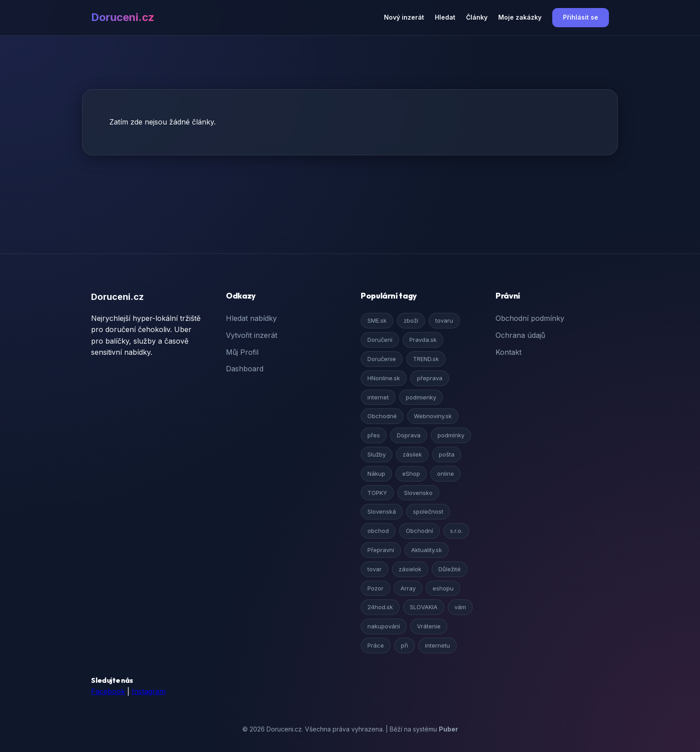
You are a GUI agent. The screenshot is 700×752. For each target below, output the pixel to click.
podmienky (421, 397)
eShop (411, 474)
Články (477, 17)
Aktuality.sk (427, 550)
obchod (378, 531)
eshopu (443, 588)
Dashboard (245, 369)
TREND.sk (426, 359)
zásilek (412, 454)
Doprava (409, 435)
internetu (437, 645)
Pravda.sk (423, 340)
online (446, 474)
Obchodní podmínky (530, 318)
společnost (428, 511)
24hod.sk (380, 607)
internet (378, 397)
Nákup (376, 474)
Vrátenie (429, 626)
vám (460, 607)
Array (408, 588)
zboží (411, 320)
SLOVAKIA (424, 607)
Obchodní (419, 531)
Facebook (108, 691)
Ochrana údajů (520, 335)
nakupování (384, 626)
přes (374, 435)
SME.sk (377, 320)
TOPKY (377, 493)
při (404, 645)
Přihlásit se (581, 17)
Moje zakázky (520, 17)
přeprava (430, 378)
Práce (376, 645)
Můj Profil (242, 352)
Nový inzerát (404, 17)
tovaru (444, 320)
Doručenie (382, 359)
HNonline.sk (384, 378)
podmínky (451, 435)
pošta (447, 454)
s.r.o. (456, 531)
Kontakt (508, 352)
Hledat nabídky (251, 318)
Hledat (445, 17)
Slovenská (382, 511)
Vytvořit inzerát (252, 335)
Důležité (450, 569)
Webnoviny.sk (433, 416)
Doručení (380, 340)
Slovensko (418, 493)
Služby (377, 454)
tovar (375, 569)
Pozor (375, 588)
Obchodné (382, 416)
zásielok (410, 569)
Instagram (149, 691)
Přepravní (381, 550)
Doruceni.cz (123, 17)
